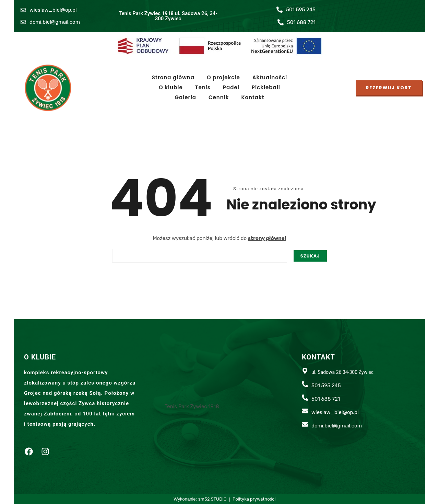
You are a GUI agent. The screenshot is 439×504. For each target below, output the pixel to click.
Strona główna (173, 77)
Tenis (203, 87)
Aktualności (270, 77)
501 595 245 (301, 10)
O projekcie (223, 77)
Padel (231, 87)
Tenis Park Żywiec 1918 (192, 406)
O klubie (171, 87)
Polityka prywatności (254, 499)
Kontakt (253, 97)
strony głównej (267, 238)
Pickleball (266, 87)
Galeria (185, 97)
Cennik (219, 97)
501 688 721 (301, 22)
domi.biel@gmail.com (55, 22)
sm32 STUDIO (213, 499)
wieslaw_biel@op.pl (53, 10)
